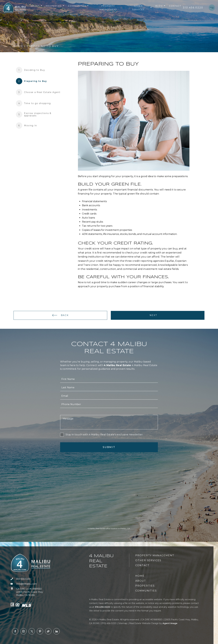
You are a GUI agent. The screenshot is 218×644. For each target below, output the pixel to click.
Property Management (108, 8)
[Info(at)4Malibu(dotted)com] (32, 584)
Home (140, 576)
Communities (78, 6)
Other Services (142, 8)
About (36, 6)
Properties (55, 6)
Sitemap (123, 623)
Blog (160, 6)
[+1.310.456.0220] (193, 8)
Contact (175, 6)
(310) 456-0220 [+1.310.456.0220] (109, 623)
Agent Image (170, 623)
